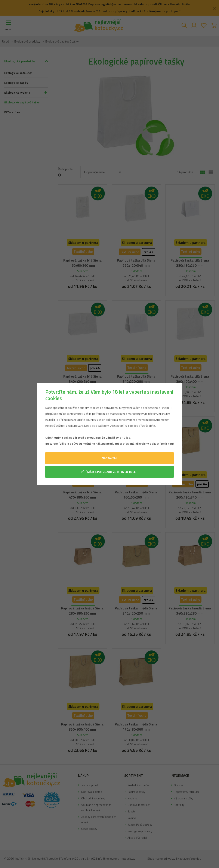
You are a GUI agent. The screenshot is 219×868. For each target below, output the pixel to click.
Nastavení (109, 458)
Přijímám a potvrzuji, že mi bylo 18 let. (109, 472)
